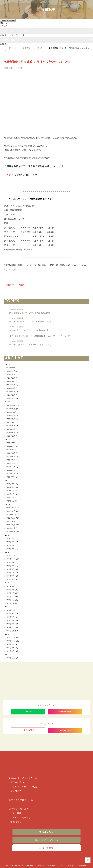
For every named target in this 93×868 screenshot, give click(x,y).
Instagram (65, 712)
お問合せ (4, 44)
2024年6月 (10, 385)
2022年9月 (10, 453)
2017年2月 (10, 604)
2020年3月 (10, 528)
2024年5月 (10, 388)
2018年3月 (10, 576)
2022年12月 (11, 443)
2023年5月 (10, 429)
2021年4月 (10, 498)
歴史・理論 (16, 813)
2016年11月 (10, 610)
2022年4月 (10, 467)
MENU (4, 23)
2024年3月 (10, 395)
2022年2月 (10, 474)
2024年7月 (10, 381)
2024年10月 (11, 375)
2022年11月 (10, 446)
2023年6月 (10, 426)
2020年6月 (10, 522)
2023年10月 (11, 412)
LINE (28, 712)
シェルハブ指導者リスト (23, 818)
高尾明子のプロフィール (12, 35)
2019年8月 (10, 539)
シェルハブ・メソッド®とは (16, 31)
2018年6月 (10, 569)
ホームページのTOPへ (88, 860)
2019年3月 (10, 545)
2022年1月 (10, 477)
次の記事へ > (24, 285)
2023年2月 (10, 436)
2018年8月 (10, 566)
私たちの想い (17, 782)
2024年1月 (10, 399)
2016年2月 (10, 627)
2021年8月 (10, 487)
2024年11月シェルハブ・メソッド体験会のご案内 (30, 331)
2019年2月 (10, 549)
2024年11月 (10, 371)
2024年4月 (10, 392)
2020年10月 (11, 515)
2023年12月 (11, 405)
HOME (4, 26)
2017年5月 (10, 593)
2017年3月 (10, 600)
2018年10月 (10, 559)
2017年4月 (10, 597)
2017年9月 (10, 590)
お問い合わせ (46, 848)
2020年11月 (10, 511)
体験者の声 (16, 791)
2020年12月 (11, 508)
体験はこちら (46, 832)
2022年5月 (10, 464)
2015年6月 (10, 651)
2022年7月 (10, 460)
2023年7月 (10, 423)
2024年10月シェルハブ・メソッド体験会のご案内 (30, 345)
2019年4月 (10, 542)
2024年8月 (10, 378)
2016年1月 (10, 631)
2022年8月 (10, 457)
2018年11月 (10, 556)
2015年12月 (10, 638)
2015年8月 (10, 648)
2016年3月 (10, 624)
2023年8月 (10, 419)
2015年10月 (10, 641)
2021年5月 (10, 494)
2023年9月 (10, 416)
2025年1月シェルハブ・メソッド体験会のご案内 (29, 313)
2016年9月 (10, 614)
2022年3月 (10, 470)
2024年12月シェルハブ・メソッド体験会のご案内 (30, 322)
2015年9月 (10, 644)
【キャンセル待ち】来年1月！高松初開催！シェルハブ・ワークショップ (40, 336)
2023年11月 (10, 409)
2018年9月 (10, 562)
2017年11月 (10, 586)
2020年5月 (10, 525)
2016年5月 (10, 621)
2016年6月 (10, 617)
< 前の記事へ (10, 285)
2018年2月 (10, 580)
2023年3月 (10, 433)
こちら (10, 175)
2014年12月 (10, 658)
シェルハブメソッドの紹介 (24, 787)
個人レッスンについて (46, 840)
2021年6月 (10, 491)
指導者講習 (16, 822)
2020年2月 (10, 532)
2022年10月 (11, 450)
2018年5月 (10, 573)
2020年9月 (10, 518)
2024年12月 (11, 368)
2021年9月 (10, 484)
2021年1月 (10, 501)
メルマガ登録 (28, 730)
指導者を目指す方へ (12, 40)
